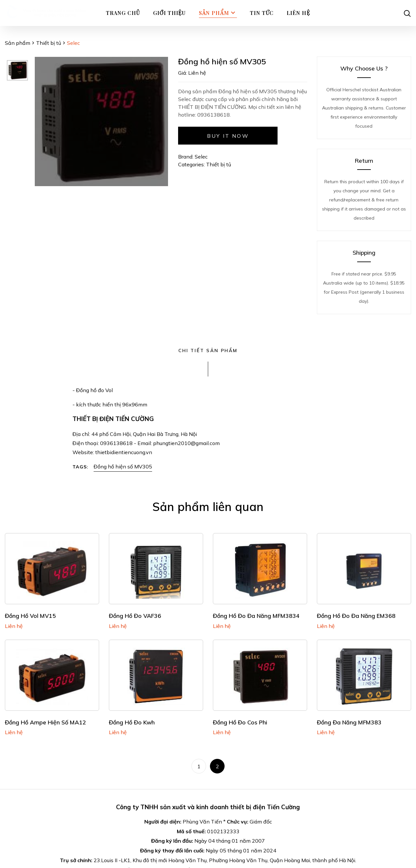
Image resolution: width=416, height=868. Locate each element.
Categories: (192, 164)
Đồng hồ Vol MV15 (30, 616)
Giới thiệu (170, 13)
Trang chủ (123, 13)
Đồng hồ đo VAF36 (135, 616)
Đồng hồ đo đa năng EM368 (356, 616)
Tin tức (262, 13)
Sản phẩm (218, 13)
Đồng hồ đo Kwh (132, 722)
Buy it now (228, 136)
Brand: (186, 157)
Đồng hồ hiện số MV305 (123, 466)
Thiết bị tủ (49, 43)
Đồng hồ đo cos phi (240, 722)
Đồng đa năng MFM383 (349, 722)
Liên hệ (298, 13)
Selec (201, 157)
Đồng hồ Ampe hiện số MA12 (45, 722)
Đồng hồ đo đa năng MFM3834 (256, 616)
